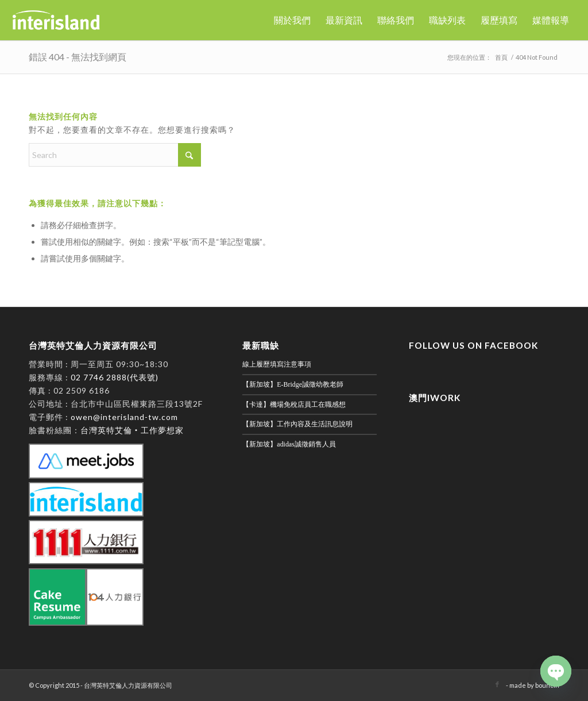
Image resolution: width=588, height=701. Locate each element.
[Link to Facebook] (497, 684)
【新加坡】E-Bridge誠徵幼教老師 (293, 384)
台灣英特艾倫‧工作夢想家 (132, 430)
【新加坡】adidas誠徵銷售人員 (289, 444)
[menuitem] (292, 20)
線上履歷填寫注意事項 (277, 364)
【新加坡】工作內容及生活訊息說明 (297, 424)
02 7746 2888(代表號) (115, 377)
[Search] (115, 155)
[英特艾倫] (56, 20)
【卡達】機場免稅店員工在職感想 (294, 405)
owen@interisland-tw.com (124, 417)
